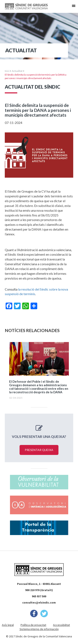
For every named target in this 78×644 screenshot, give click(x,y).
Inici (7, 71)
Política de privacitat (33, 625)
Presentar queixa (39, 450)
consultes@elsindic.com (39, 602)
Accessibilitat (61, 625)
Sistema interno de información (39, 629)
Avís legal (8, 625)
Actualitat (17, 71)
